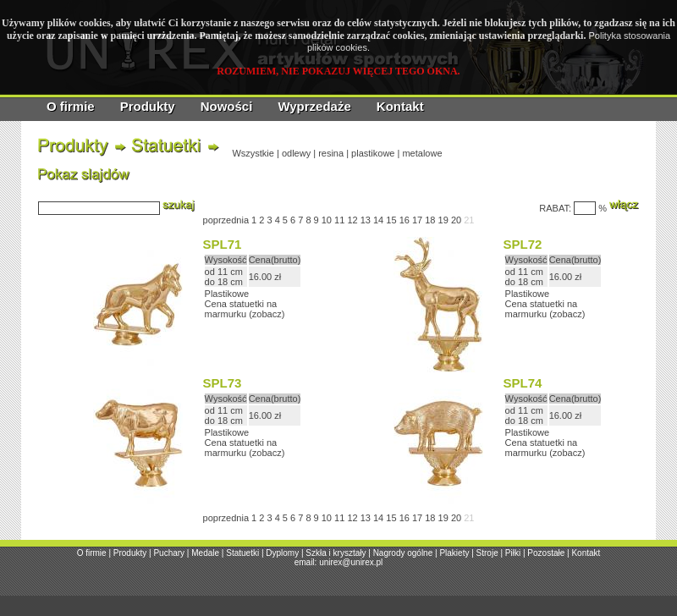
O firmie (71, 106)
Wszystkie (253, 153)
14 (378, 220)
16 (405, 220)
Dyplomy (282, 553)
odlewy (296, 153)
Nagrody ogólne (403, 553)
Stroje (487, 553)
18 (430, 220)
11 (339, 220)
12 (352, 220)
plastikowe (373, 153)
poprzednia (226, 220)
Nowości (227, 106)
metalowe (422, 153)
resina (331, 153)
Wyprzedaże (314, 106)
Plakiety (454, 553)
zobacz (267, 314)
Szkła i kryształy (336, 553)
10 (327, 220)
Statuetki (242, 553)
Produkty (148, 106)
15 (391, 220)
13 (366, 220)
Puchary (169, 553)
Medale (205, 553)
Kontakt (400, 106)
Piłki (513, 553)
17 (417, 220)
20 (456, 220)
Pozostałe (546, 553)
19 (443, 220)
